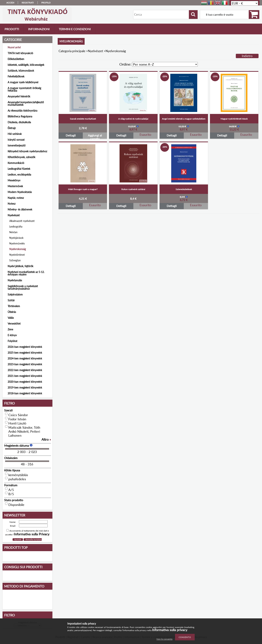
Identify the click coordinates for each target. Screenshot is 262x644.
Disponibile (16, 505)
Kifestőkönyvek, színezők (21, 157)
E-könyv (12, 335)
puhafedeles (17, 479)
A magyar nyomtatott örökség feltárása (24, 89)
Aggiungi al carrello (95, 136)
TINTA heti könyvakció (20, 53)
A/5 (11, 490)
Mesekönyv (14, 180)
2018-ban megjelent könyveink (25, 393)
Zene (10, 329)
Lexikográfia (16, 227)
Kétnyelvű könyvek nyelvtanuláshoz (27, 151)
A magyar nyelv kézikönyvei (23, 82)
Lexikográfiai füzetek (19, 169)
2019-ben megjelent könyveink (25, 388)
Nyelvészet (95, 51)
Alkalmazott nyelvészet (22, 221)
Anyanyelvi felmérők (19, 96)
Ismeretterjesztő (17, 145)
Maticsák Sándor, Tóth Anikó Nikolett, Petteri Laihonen (24, 431)
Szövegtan (15, 260)
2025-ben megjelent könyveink (25, 353)
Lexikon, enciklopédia (19, 175)
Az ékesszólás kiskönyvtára (22, 111)
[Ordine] (165, 64)
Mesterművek (15, 186)
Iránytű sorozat (16, 140)
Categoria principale (72, 51)
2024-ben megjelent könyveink (25, 358)
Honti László (17, 423)
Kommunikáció (16, 163)
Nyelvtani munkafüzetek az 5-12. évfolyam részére (26, 273)
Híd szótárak (15, 134)
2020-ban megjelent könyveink (25, 382)
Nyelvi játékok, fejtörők (20, 266)
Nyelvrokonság (18, 249)
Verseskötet (14, 324)
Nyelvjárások (16, 238)
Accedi (10, 3)
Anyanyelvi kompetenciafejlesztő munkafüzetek (26, 103)
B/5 (11, 494)
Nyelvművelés (17, 243)
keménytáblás (18, 475)
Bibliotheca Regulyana (20, 116)
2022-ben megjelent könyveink (25, 370)
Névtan (13, 232)
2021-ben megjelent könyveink (25, 376)
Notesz (12, 204)
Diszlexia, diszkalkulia (19, 122)
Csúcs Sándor (18, 415)
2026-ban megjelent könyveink (25, 347)
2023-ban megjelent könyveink (25, 364)
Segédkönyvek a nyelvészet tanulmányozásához (23, 287)
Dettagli (71, 135)
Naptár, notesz (16, 198)
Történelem (14, 306)
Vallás (11, 318)
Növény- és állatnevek (20, 209)
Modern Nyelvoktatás (20, 192)
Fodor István (17, 419)
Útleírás (12, 312)
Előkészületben (16, 59)
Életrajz (12, 128)
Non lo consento (164, 639)
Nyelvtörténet (17, 255)
